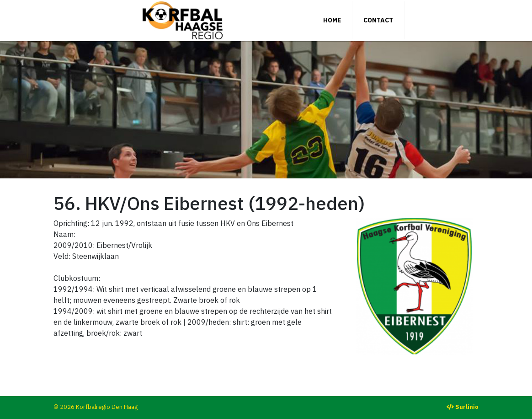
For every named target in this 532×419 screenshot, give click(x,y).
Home (332, 20)
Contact (378, 20)
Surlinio (467, 407)
